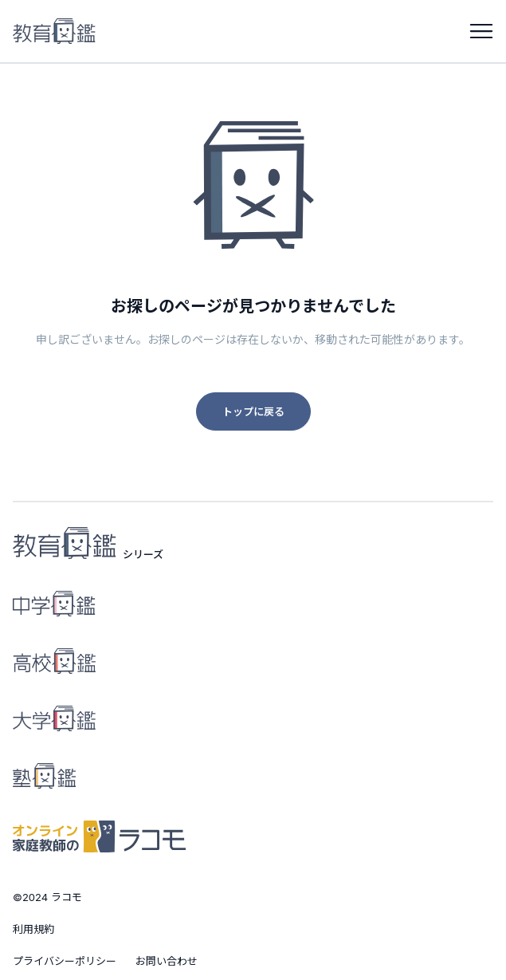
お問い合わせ (167, 961)
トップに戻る (253, 411)
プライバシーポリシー (65, 961)
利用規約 (33, 929)
